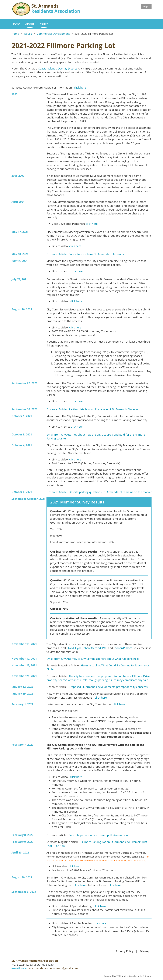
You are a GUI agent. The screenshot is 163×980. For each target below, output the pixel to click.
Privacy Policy (125, 951)
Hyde (78, 648)
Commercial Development (53, 34)
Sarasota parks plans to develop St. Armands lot (99, 835)
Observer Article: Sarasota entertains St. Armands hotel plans (85, 254)
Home (15, 34)
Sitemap (145, 951)
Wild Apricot (123, 976)
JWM (71, 648)
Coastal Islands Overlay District (57, 69)
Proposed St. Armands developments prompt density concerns (108, 687)
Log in (146, 6)
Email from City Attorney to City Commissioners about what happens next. (93, 659)
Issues (28, 34)
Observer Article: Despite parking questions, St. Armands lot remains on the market (99, 492)
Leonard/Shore (123, 648)
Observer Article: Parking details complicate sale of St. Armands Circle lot (93, 409)
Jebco (86, 648)
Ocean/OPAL (99, 648)
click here (80, 88)
